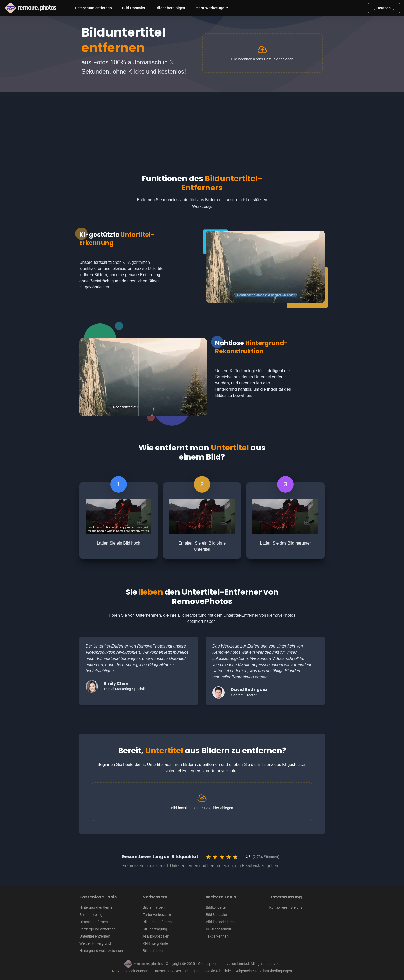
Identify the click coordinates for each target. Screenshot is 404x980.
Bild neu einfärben (157, 922)
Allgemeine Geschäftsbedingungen (264, 971)
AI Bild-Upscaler (156, 936)
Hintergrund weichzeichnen (101, 951)
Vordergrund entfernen (97, 929)
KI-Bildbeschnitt (218, 929)
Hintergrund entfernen (93, 8)
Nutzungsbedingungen (130, 971)
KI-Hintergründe (155, 943)
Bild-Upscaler (134, 8)
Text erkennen (217, 936)
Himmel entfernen (94, 922)
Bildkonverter (216, 907)
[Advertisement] (202, 128)
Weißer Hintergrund (95, 943)
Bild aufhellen (154, 951)
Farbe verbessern (157, 915)
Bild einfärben (154, 907)
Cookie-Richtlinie (217, 971)
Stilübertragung (155, 929)
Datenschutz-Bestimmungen (176, 971)
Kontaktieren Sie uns (286, 907)
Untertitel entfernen (95, 936)
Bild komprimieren (220, 922)
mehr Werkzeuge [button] (210, 8)
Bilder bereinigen (170, 8)
